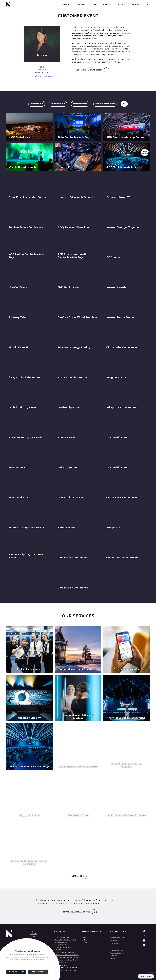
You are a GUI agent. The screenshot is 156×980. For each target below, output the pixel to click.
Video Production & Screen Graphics (67, 960)
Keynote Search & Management (65, 952)
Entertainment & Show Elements (65, 968)
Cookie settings (38, 972)
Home (32, 931)
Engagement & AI (60, 963)
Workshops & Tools (61, 965)
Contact (136, 4)
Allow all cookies (16, 972)
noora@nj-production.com (42, 76)
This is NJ (107, 4)
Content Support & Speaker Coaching (64, 949)
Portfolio (80, 4)
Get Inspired (86, 942)
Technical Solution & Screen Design (66, 955)
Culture (85, 940)
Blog (84, 945)
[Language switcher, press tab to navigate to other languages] (148, 4)
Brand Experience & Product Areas (66, 957)
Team (94, 4)
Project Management (61, 937)
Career (84, 937)
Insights (122, 4)
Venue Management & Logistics (65, 940)
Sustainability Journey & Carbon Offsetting (65, 971)
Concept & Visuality (61, 945)
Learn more (27, 963)
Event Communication (62, 942)
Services (65, 4)
